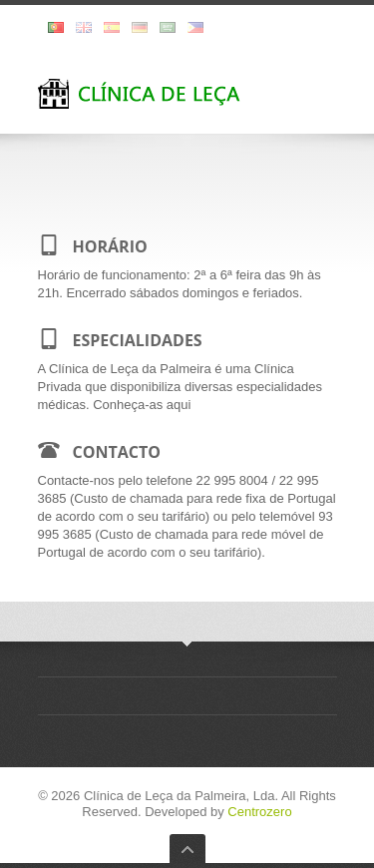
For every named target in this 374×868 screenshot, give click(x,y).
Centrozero (259, 812)
